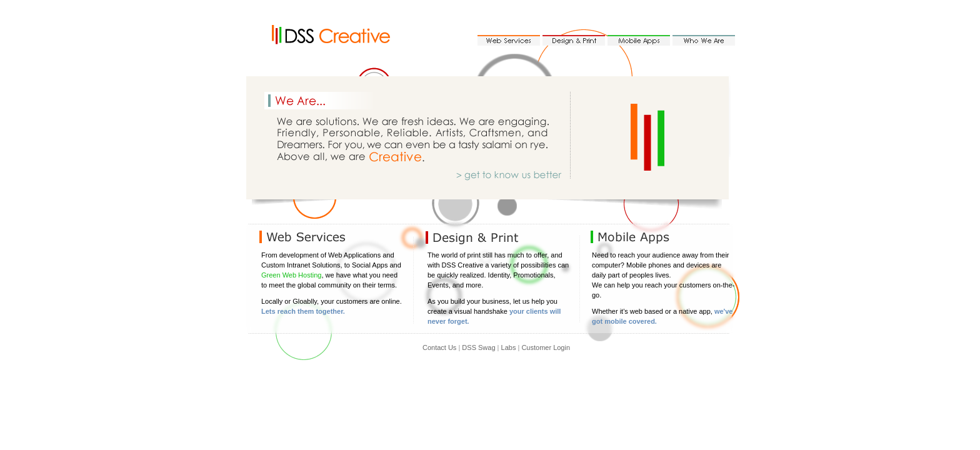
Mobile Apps (639, 40)
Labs (509, 347)
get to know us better (518, 174)
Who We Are (704, 40)
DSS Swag (478, 347)
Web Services (509, 40)
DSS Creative (337, 35)
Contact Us (439, 347)
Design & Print (574, 40)
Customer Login (546, 347)
